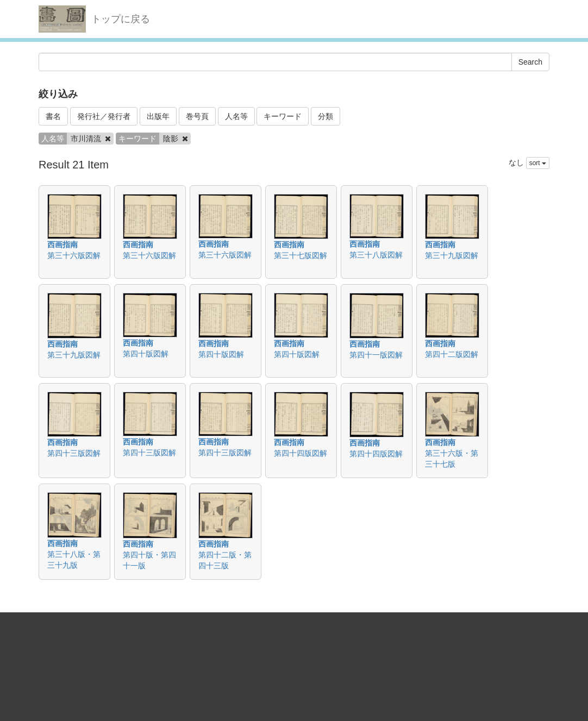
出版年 (158, 116)
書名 (53, 116)
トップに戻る (121, 19)
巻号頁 (197, 116)
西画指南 (62, 244)
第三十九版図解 (452, 255)
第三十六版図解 (74, 255)
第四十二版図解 (452, 354)
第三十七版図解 (301, 255)
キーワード (283, 116)
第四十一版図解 (376, 355)
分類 (326, 116)
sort (538, 163)
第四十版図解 (146, 354)
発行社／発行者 (104, 116)
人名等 (236, 116)
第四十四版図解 (301, 453)
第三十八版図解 (376, 255)
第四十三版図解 (74, 453)
